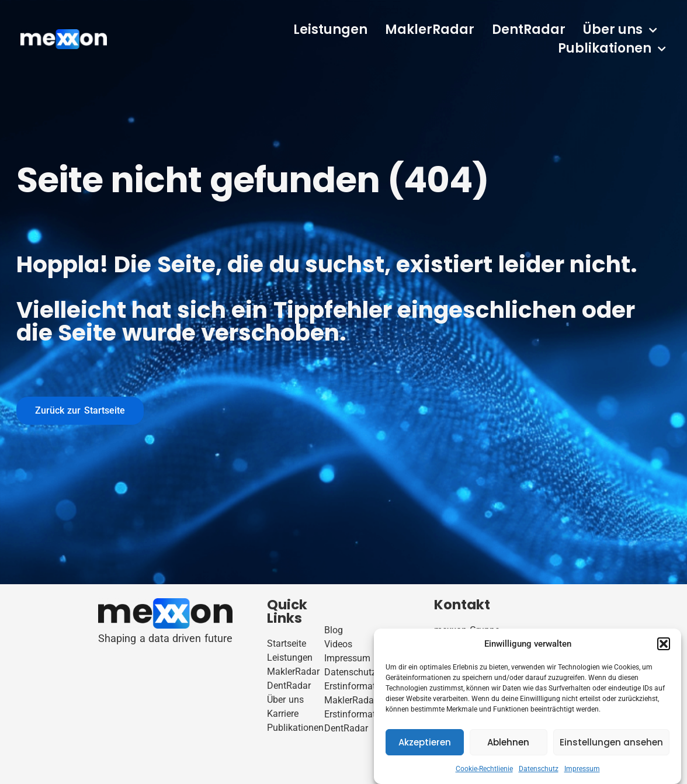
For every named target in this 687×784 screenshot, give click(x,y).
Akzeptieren (425, 742)
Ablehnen (508, 742)
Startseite (287, 643)
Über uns (620, 30)
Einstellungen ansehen (611, 742)
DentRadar (529, 30)
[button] (664, 644)
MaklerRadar (430, 30)
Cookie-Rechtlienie (484, 769)
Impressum (582, 769)
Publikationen (612, 48)
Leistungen (330, 30)
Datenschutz (539, 769)
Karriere (283, 714)
